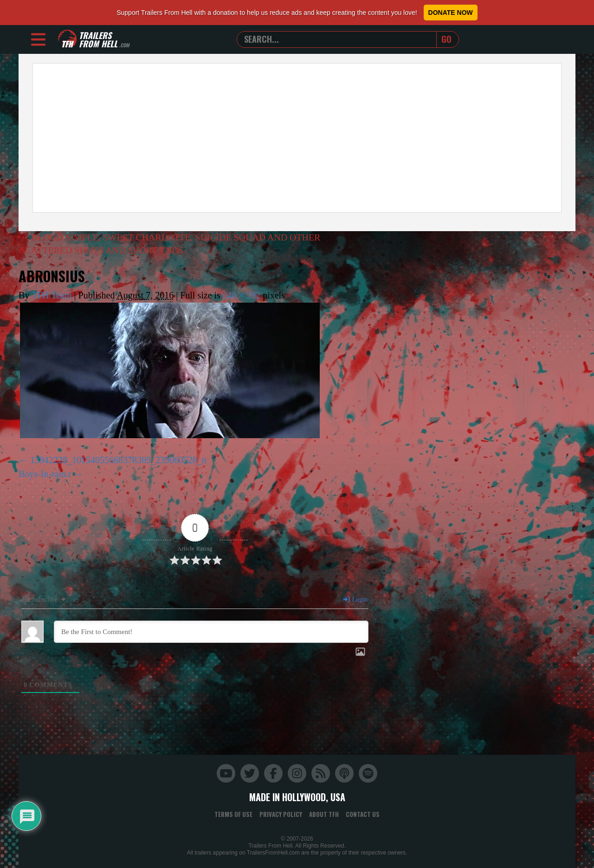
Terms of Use (233, 814)
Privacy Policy (281, 814)
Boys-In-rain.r (45, 474)
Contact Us (363, 814)
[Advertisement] (297, 138)
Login (355, 599)
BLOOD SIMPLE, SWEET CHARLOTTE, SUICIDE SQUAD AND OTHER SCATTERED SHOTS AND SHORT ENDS (171, 244)
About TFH (324, 814)
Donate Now (451, 13)
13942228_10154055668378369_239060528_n (118, 460)
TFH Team (52, 296)
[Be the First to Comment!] (211, 632)
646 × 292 (242, 296)
